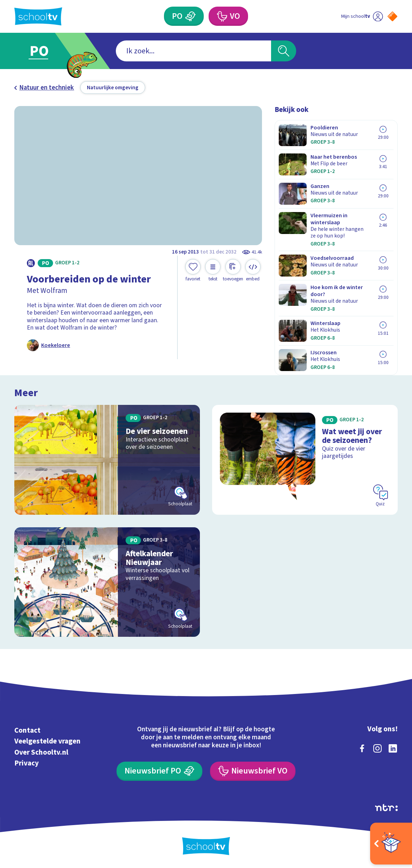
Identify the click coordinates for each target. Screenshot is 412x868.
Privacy (27, 763)
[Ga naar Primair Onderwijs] (48, 51)
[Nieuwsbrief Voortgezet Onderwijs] (253, 771)
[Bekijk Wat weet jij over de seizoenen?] (305, 460)
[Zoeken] (284, 51)
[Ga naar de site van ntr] (386, 807)
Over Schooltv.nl (41, 752)
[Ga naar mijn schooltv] (362, 16)
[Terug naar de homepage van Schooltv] (38, 16)
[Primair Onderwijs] (184, 16)
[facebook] (362, 748)
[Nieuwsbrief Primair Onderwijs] (159, 771)
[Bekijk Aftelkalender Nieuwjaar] (107, 582)
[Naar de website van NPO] (392, 16)
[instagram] (377, 748)
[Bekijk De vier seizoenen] (107, 460)
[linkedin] (393, 748)
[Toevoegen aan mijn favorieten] (193, 270)
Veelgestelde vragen (47, 741)
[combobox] (193, 51)
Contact (27, 730)
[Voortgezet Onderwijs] (228, 16)
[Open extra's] (391, 844)
